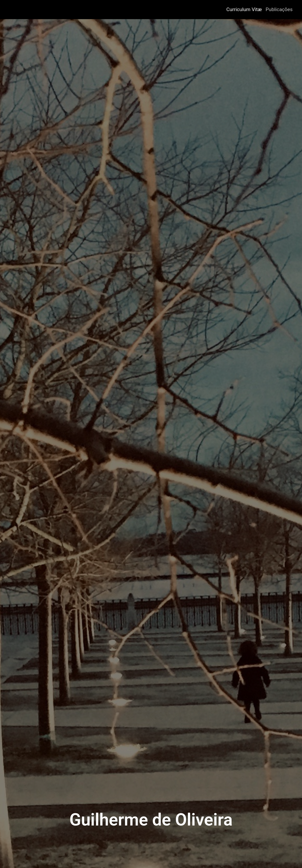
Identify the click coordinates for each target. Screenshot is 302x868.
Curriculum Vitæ (244, 9)
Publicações (279, 9)
